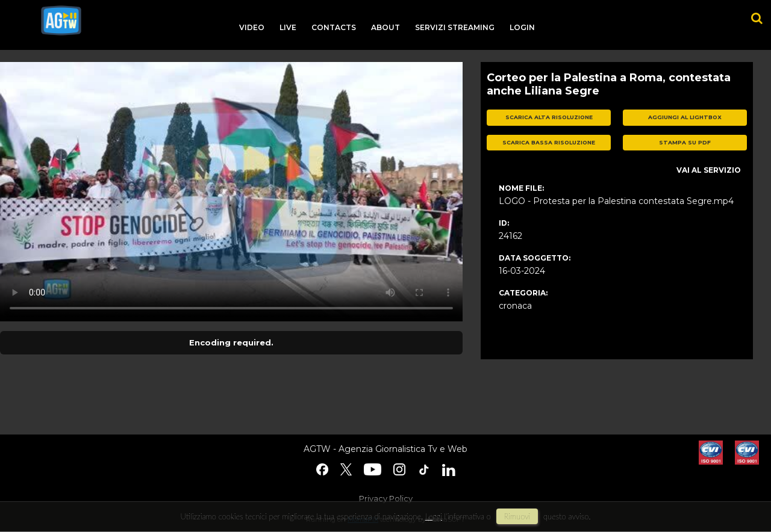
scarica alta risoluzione (549, 117)
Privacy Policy (386, 498)
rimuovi (517, 516)
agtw (61, 20)
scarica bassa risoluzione (549, 142)
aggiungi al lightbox (685, 117)
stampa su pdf (685, 142)
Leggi (434, 516)
